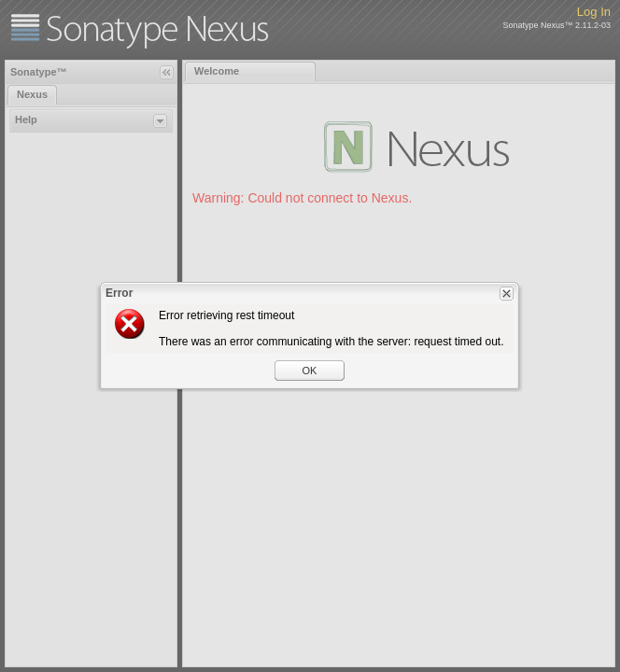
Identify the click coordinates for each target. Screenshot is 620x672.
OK (310, 371)
